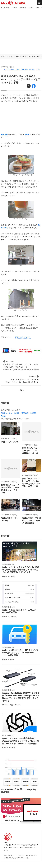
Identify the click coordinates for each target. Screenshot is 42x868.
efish (27, 135)
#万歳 (38, 70)
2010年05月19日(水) (8, 67)
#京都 (17, 70)
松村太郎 (5, 135)
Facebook (7, 8)
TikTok (37, 8)
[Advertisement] (21, 32)
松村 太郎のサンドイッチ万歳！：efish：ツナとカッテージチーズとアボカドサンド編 (21, 79)
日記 (11, 56)
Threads (15, 8)
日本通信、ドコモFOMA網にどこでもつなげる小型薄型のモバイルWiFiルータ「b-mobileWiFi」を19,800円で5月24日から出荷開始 (21, 365)
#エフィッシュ (9, 70)
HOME (3, 56)
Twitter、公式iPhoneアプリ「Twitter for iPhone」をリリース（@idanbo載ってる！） (22, 379)
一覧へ (21, 390)
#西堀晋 (32, 70)
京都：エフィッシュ (23, 337)
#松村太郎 (24, 70)
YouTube (31, 8)
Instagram (23, 8)
